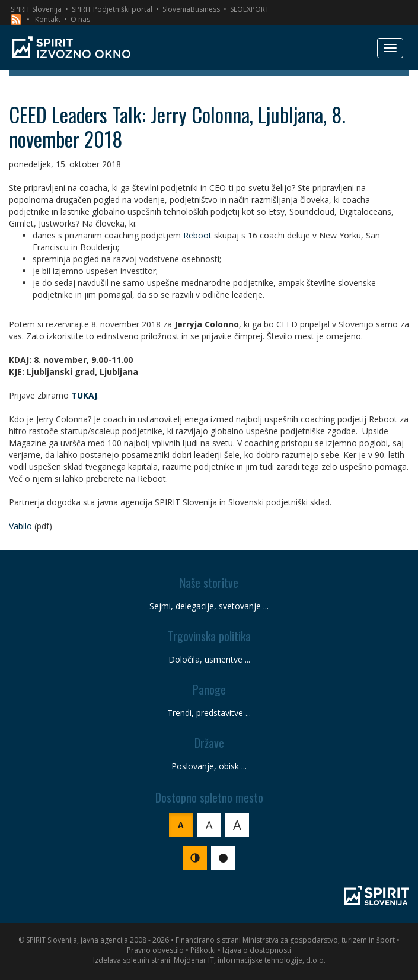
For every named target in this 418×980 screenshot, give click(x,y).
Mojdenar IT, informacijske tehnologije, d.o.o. (250, 960)
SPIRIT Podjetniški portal (112, 9)
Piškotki (203, 950)
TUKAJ (84, 395)
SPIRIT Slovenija (36, 9)
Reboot (197, 235)
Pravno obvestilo (155, 950)
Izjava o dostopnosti (257, 950)
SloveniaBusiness (191, 9)
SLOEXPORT (250, 9)
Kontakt (48, 19)
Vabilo (20, 526)
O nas (80, 19)
